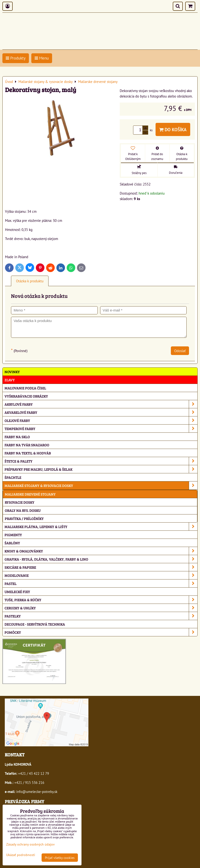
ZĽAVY (10, 380)
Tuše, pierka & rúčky (101, 600)
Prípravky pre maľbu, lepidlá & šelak (101, 469)
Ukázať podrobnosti (21, 855)
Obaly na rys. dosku (23, 510)
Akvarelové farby (101, 412)
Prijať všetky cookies (60, 858)
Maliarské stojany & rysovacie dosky (101, 485)
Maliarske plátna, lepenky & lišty (101, 527)
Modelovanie (101, 575)
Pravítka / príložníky (24, 518)
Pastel (101, 583)
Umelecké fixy (17, 592)
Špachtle (13, 477)
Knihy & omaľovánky (101, 551)
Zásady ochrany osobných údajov (30, 844)
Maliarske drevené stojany (30, 494)
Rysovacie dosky (20, 502)
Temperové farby (101, 429)
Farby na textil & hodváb (28, 453)
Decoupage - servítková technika (35, 624)
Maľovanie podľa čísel (25, 388)
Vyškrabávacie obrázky (26, 396)
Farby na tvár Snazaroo (27, 445)
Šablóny (12, 543)
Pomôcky (101, 632)
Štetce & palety (101, 461)
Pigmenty (13, 535)
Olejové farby (101, 420)
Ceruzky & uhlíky (101, 608)
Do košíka (173, 129)
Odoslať (180, 351)
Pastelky (101, 616)
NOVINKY (12, 372)
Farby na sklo (17, 437)
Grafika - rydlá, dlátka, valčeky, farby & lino (101, 559)
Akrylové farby (101, 404)
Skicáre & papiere (101, 567)
